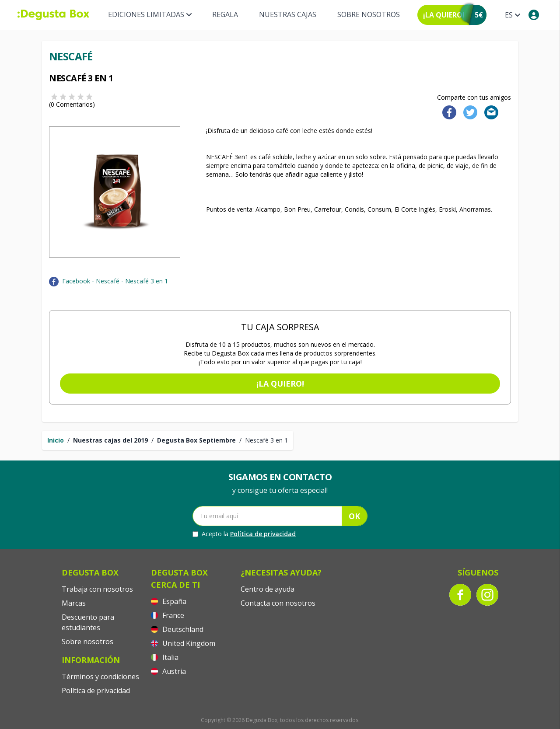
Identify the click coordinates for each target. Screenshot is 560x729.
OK (354, 516)
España (169, 601)
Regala (225, 14)
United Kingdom (183, 643)
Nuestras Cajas (288, 14)
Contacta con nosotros (278, 603)
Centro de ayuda (268, 589)
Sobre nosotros (369, 14)
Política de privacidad (263, 534)
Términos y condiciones (100, 677)
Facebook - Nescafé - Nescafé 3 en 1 (115, 281)
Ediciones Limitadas (150, 14)
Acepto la (244, 534)
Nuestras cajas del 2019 (110, 440)
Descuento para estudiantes (88, 622)
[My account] (534, 15)
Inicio (56, 440)
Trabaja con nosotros (97, 589)
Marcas (74, 603)
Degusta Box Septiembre (196, 440)
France (168, 615)
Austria (168, 671)
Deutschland (177, 629)
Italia (165, 657)
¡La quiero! (280, 384)
